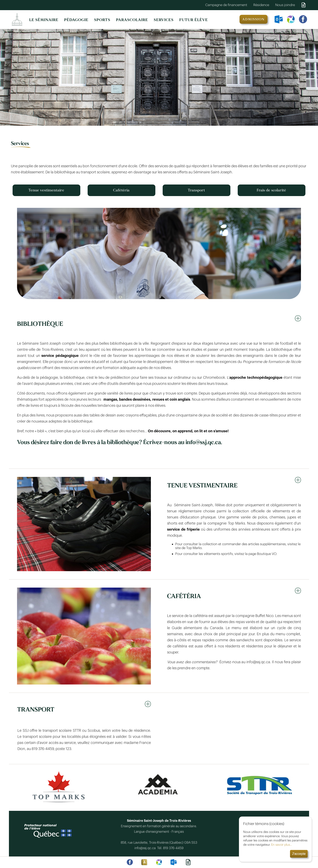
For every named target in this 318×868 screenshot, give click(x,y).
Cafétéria (121, 190)
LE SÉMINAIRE (44, 20)
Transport (196, 190)
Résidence (261, 5)
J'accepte (299, 854)
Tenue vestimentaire (46, 190)
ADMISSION (254, 19)
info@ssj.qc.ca (146, 848)
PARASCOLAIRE (132, 20)
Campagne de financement (226, 5)
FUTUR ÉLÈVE (194, 20)
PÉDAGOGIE (76, 20)
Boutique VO (267, 554)
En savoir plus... (281, 845)
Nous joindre (285, 5)
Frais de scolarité (271, 190)
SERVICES (164, 20)
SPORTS (102, 20)
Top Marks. (194, 548)
